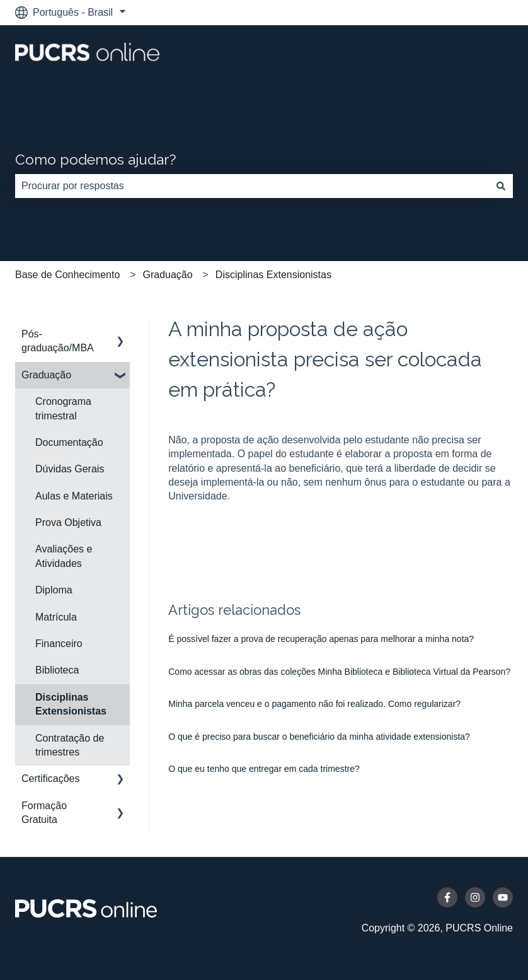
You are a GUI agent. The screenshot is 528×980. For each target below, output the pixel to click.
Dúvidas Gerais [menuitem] (70, 469)
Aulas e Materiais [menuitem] (74, 496)
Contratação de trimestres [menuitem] (70, 745)
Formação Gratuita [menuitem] (44, 813)
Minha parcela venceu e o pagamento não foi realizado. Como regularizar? (314, 704)
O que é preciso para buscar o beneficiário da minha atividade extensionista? (319, 737)
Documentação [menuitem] (69, 442)
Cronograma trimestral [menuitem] (63, 408)
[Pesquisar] (501, 186)
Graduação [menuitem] (46, 375)
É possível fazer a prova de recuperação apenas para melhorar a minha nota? (321, 639)
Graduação (168, 275)
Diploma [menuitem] (54, 590)
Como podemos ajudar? (95, 159)
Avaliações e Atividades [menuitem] (64, 556)
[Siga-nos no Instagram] (475, 897)
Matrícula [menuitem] (56, 617)
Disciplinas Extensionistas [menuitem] (71, 704)
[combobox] (252, 186)
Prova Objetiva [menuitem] (68, 522)
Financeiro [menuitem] (59, 644)
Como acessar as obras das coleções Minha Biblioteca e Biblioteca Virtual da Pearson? (339, 672)
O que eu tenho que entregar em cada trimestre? (264, 769)
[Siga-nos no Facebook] (447, 897)
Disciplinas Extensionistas (273, 275)
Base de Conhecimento (67, 275)
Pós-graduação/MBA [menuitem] (58, 341)
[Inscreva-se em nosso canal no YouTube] (503, 897)
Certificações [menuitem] (50, 779)
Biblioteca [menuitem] (57, 670)
